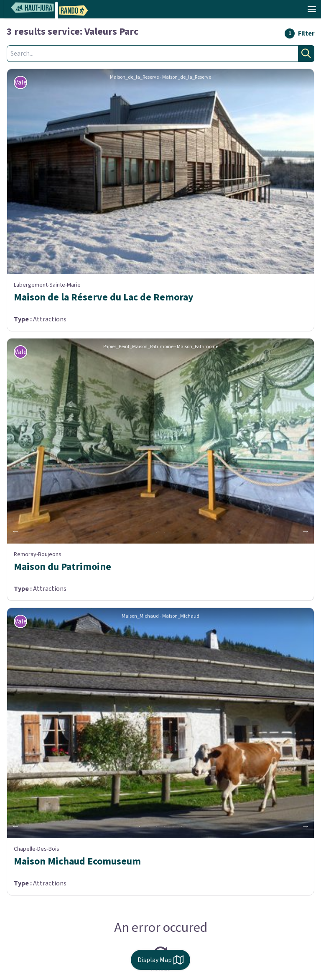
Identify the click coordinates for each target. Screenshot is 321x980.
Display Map (160, 960)
